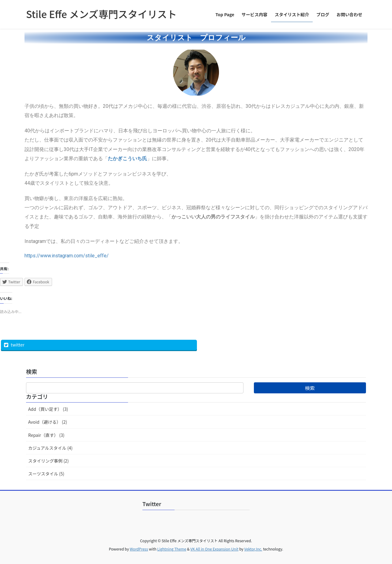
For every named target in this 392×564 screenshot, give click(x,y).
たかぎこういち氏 (127, 159)
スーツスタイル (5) (46, 474)
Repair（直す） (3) (46, 435)
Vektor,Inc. (253, 549)
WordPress (139, 549)
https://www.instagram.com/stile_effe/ (67, 256)
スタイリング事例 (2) (48, 461)
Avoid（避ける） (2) (48, 422)
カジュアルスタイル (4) (50, 448)
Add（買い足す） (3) (48, 409)
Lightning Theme (172, 549)
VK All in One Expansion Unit (215, 549)
